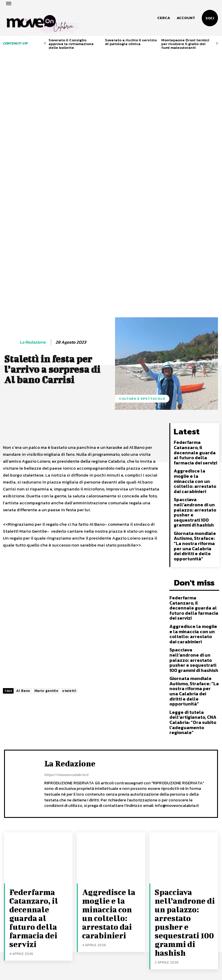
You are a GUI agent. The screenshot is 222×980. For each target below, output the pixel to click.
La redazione (33, 246)
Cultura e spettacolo (142, 302)
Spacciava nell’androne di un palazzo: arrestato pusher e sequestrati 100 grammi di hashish (195, 403)
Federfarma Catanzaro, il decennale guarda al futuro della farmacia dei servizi (195, 353)
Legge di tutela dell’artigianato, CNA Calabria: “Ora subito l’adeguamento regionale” (191, 582)
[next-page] (217, 43)
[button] (164, 18)
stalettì (69, 594)
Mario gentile (46, 594)
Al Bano (23, 594)
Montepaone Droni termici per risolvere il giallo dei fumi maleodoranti (185, 44)
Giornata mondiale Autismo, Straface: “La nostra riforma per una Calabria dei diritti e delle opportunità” (194, 434)
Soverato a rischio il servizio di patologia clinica (131, 42)
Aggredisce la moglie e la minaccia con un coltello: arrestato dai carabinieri (195, 377)
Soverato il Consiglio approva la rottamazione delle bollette (71, 44)
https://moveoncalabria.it (66, 639)
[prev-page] (45, 43)
